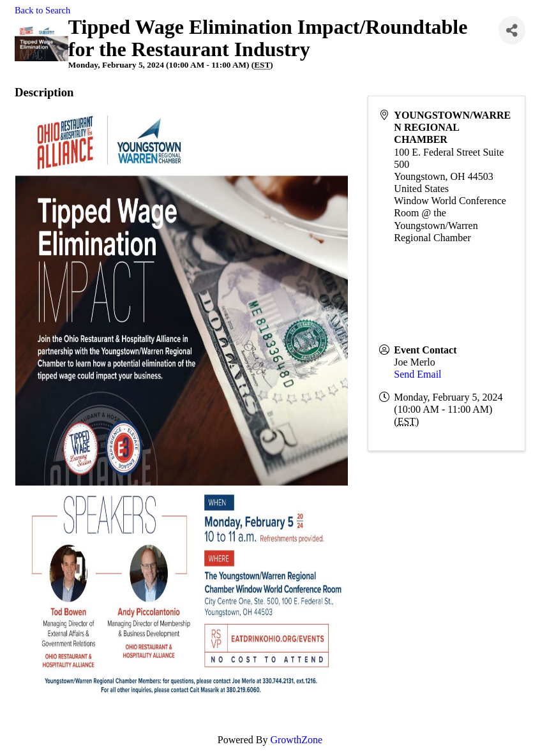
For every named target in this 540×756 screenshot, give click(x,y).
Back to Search (42, 10)
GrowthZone (296, 740)
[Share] (512, 30)
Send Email (417, 374)
